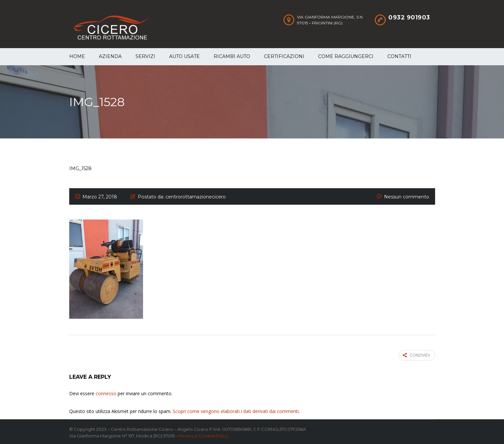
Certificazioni (284, 56)
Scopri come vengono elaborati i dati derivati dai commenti (236, 410)
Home (77, 56)
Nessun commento (407, 197)
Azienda (110, 56)
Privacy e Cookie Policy (203, 435)
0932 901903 (409, 17)
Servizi (145, 56)
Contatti (399, 56)
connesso (106, 392)
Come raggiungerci (346, 56)
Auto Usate (184, 56)
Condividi (416, 355)
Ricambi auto (232, 56)
